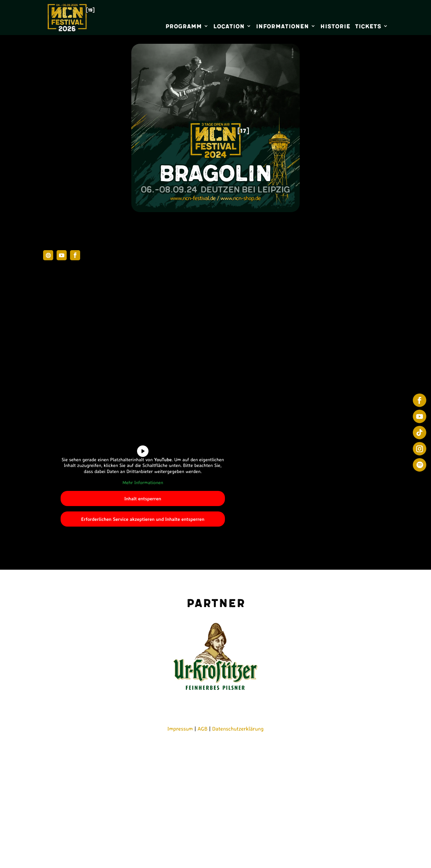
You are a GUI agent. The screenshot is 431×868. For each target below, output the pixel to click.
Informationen (282, 26)
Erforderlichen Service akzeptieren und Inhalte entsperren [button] (143, 519)
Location (229, 26)
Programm (184, 26)
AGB (203, 729)
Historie (335, 26)
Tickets (368, 26)
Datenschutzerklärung (238, 729)
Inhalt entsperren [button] (143, 498)
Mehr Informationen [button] (143, 482)
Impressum (180, 729)
